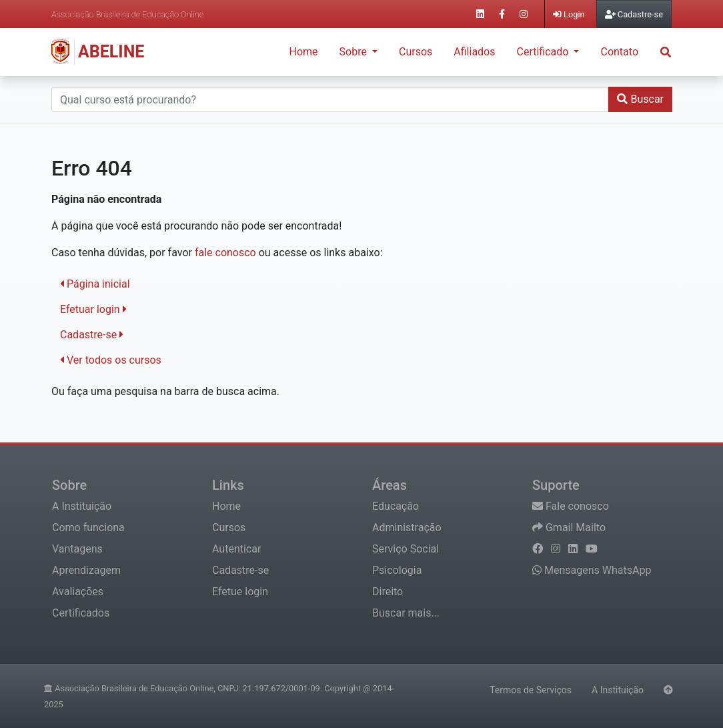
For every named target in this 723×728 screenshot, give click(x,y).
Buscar (640, 99)
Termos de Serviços (531, 690)
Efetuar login (93, 309)
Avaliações (78, 592)
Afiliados (474, 52)
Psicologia (397, 570)
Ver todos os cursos (111, 360)
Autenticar (236, 549)
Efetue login (240, 592)
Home (304, 52)
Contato (619, 52)
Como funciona (88, 527)
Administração (407, 527)
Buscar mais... (406, 613)
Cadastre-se (92, 335)
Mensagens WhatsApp (592, 570)
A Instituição (82, 506)
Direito (388, 592)
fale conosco (225, 253)
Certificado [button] (544, 52)
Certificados (81, 613)
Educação (396, 506)
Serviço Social (406, 549)
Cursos (416, 52)
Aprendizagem (86, 570)
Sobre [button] (354, 52)
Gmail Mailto (569, 527)
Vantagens (77, 549)
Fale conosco (571, 506)
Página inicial (95, 284)
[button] (666, 51)
